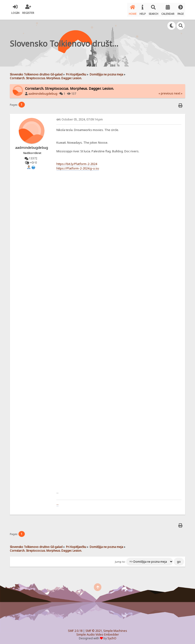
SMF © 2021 (94, 629)
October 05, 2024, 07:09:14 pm (80, 117)
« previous (166, 91)
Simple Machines (115, 629)
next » (178, 91)
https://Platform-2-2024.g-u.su (78, 166)
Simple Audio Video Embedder (98, 632)
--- (57, 502)
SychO (112, 636)
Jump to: (120, 560)
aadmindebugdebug (43, 92)
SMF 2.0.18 (75, 629)
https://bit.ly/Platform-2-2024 (77, 162)
